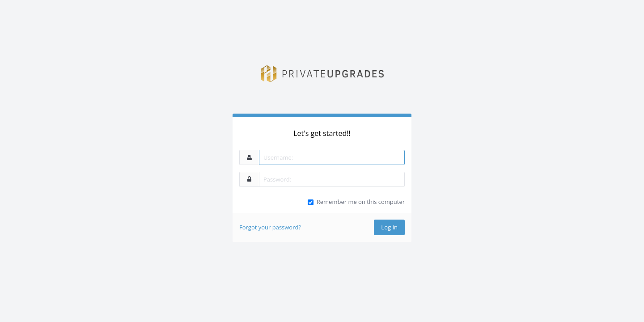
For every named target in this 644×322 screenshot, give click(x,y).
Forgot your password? (270, 227)
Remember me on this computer (361, 202)
